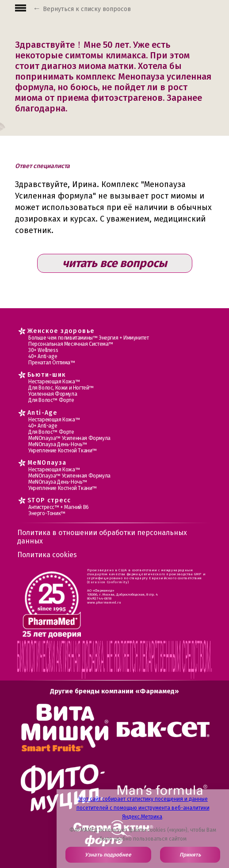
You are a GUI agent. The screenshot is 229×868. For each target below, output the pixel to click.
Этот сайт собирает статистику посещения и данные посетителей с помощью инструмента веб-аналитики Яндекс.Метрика (143, 808)
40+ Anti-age (43, 356)
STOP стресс (49, 500)
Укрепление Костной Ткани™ (63, 451)
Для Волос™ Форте (51, 400)
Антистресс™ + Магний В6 (59, 507)
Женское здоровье (61, 331)
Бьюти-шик (47, 375)
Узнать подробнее (108, 855)
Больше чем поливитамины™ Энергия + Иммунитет (88, 338)
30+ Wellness (43, 350)
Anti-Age (42, 413)
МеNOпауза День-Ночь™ (58, 444)
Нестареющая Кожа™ (54, 382)
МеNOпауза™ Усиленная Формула (69, 438)
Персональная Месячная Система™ (71, 344)
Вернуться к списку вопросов (87, 9)
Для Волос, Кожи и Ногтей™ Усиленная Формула (61, 391)
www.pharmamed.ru (104, 602)
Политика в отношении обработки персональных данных (102, 537)
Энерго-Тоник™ (47, 513)
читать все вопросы (115, 263)
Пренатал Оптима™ (52, 363)
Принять (190, 855)
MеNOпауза (47, 463)
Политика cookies (47, 555)
